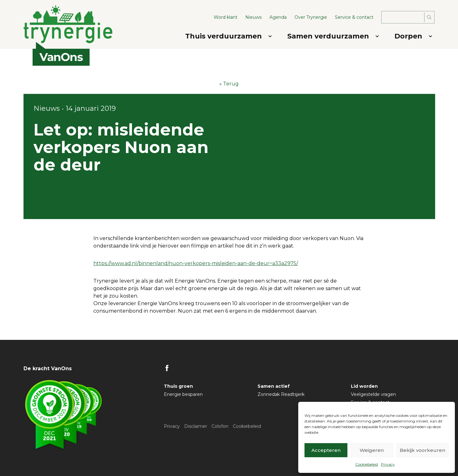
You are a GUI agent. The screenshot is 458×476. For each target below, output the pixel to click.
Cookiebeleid (367, 464)
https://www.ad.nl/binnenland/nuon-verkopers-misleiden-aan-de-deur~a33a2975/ (196, 263)
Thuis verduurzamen (224, 36)
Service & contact (354, 17)
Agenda (278, 17)
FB (167, 368)
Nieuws (253, 17)
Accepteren (326, 450)
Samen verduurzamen (328, 36)
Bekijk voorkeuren (422, 450)
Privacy (388, 464)
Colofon (220, 426)
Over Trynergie (311, 17)
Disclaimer (196, 426)
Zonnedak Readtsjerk (281, 394)
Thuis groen (178, 386)
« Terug (229, 84)
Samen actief (274, 386)
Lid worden (364, 386)
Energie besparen (183, 394)
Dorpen (408, 36)
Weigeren (372, 450)
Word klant (226, 17)
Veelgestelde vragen (373, 394)
